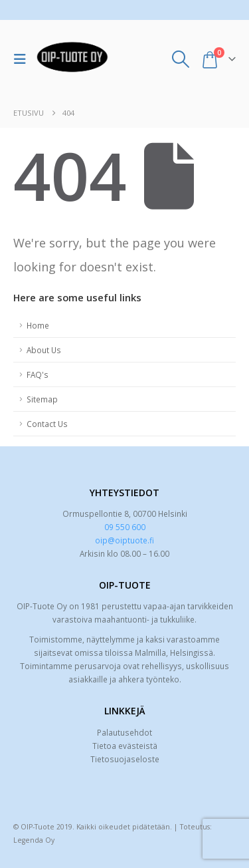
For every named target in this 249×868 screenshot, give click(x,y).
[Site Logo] (72, 59)
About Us (44, 350)
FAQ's (38, 374)
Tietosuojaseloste (125, 759)
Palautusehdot (124, 732)
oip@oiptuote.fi (124, 540)
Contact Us (47, 424)
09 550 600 (125, 527)
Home (38, 325)
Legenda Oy (34, 840)
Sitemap (42, 399)
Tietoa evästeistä (125, 746)
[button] (23, 59)
